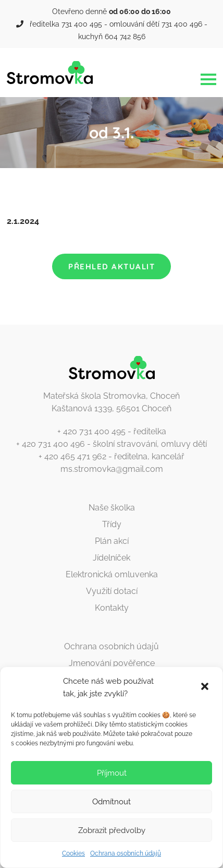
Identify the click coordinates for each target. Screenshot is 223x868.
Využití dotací (112, 591)
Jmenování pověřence (112, 663)
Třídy (112, 524)
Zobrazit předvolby (112, 830)
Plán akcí (112, 541)
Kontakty (112, 608)
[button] (206, 687)
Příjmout (112, 773)
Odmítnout (111, 802)
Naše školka (112, 508)
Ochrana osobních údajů (126, 853)
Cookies (73, 853)
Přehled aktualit (111, 266)
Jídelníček (111, 558)
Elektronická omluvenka (112, 574)
